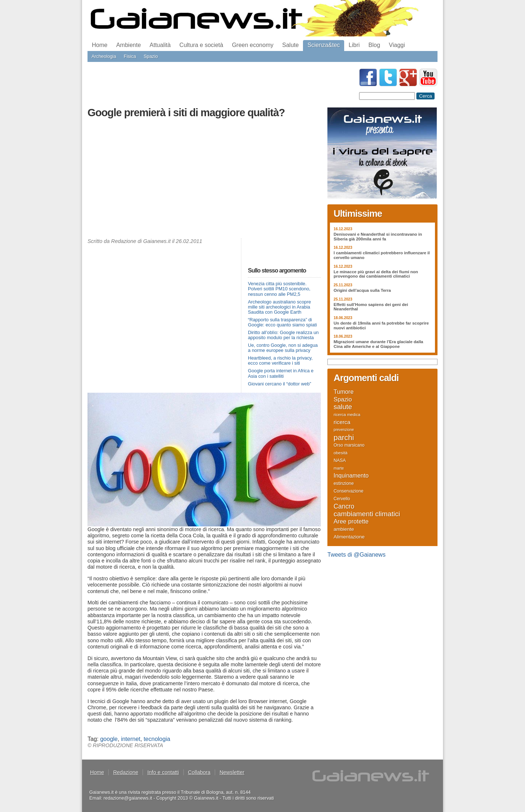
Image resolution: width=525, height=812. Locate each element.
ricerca (342, 422)
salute (343, 407)
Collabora (199, 772)
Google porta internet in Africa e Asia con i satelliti (281, 373)
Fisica (130, 56)
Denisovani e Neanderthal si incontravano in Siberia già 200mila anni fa (378, 237)
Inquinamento (351, 476)
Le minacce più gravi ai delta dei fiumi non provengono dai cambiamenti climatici (376, 274)
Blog (374, 45)
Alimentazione (349, 537)
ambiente (344, 529)
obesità (341, 453)
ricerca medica (347, 415)
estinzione (344, 483)
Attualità (160, 45)
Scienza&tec (324, 45)
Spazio (151, 56)
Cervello (342, 499)
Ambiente (129, 45)
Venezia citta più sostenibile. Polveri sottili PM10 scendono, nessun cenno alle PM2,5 (279, 289)
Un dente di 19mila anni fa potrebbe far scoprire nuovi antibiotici (381, 325)
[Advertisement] (204, 180)
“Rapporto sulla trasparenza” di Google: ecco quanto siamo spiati (282, 322)
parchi (344, 438)
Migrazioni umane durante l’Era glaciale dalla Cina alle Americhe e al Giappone (378, 344)
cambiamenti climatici (367, 514)
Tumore (344, 392)
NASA (340, 460)
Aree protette (351, 522)
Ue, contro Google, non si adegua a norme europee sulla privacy (283, 348)
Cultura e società (201, 45)
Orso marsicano (349, 445)
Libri (354, 45)
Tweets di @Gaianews (356, 555)
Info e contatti (163, 772)
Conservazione (349, 491)
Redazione (126, 772)
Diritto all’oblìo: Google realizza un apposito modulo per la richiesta (283, 335)
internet (131, 739)
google (109, 739)
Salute (290, 45)
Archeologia (104, 56)
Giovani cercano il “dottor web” (280, 384)
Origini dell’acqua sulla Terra (362, 290)
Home (100, 45)
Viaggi (397, 45)
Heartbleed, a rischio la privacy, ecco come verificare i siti (280, 360)
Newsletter (232, 772)
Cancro (344, 506)
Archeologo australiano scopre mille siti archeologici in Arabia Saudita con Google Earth (279, 307)
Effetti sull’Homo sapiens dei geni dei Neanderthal (371, 307)
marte (339, 468)
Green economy (253, 45)
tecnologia (157, 739)
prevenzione (344, 430)
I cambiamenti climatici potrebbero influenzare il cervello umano (382, 255)
